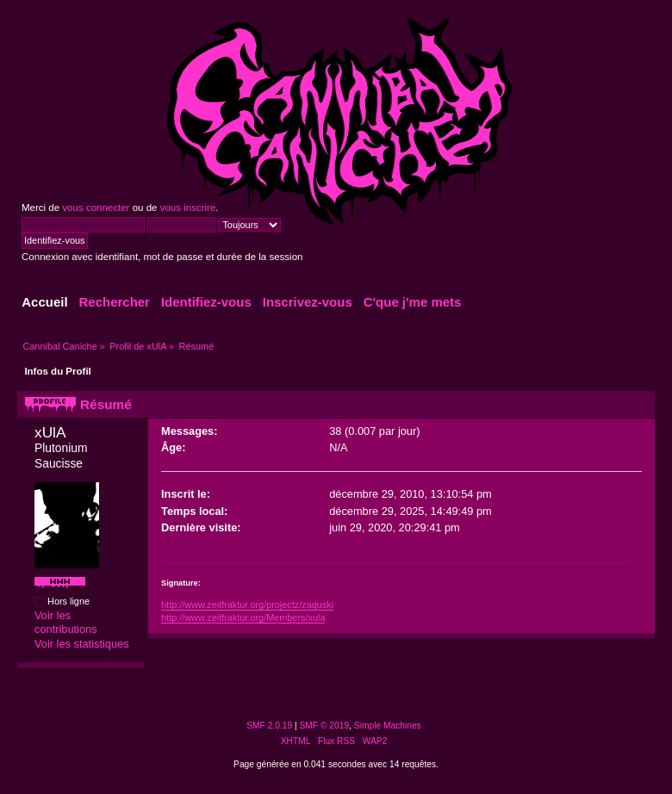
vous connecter (96, 208)
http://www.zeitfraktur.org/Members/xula (243, 617)
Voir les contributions (66, 623)
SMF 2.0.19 (269, 726)
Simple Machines (388, 726)
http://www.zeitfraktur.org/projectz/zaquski (247, 605)
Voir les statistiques (82, 644)
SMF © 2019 (325, 726)
